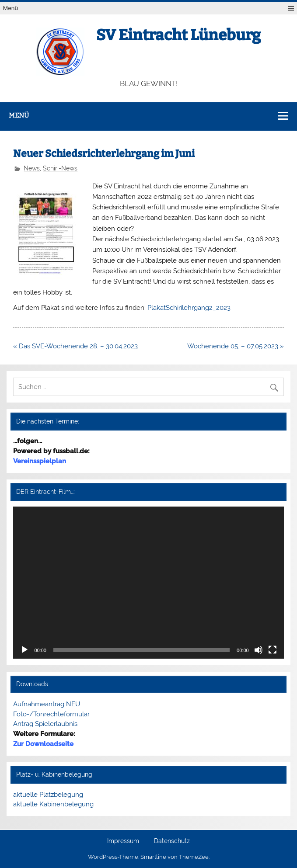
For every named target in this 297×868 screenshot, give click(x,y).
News (32, 168)
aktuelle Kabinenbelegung (53, 804)
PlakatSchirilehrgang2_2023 (189, 308)
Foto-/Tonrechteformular (51, 714)
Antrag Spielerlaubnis (45, 724)
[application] (148, 583)
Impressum (123, 841)
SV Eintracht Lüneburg (178, 35)
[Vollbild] (273, 650)
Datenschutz (172, 841)
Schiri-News (60, 168)
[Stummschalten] (259, 650)
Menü (10, 8)
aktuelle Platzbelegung (48, 795)
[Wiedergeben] (24, 650)
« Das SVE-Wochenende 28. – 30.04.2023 (75, 346)
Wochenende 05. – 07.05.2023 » (236, 346)
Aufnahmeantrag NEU (47, 704)
